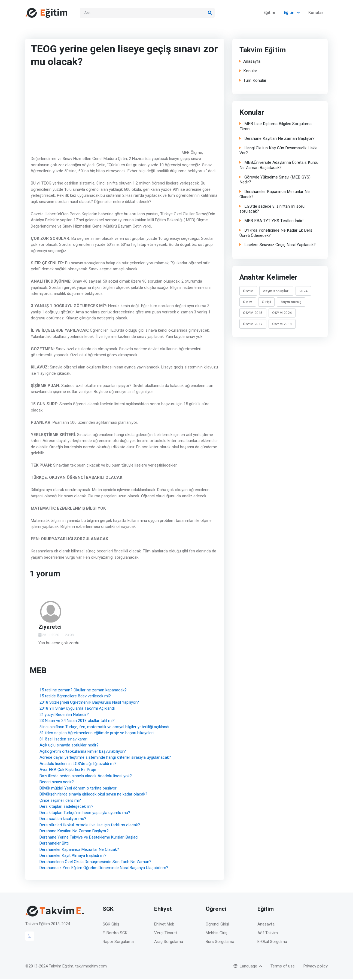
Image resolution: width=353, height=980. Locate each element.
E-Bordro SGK (115, 933)
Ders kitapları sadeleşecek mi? (66, 807)
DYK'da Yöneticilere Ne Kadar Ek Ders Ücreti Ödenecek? (276, 234)
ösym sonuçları (276, 291)
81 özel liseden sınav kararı (63, 740)
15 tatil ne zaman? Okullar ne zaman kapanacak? (83, 691)
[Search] (147, 13)
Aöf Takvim (268, 933)
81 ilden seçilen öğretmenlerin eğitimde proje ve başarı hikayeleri (97, 733)
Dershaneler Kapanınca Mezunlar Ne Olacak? (79, 850)
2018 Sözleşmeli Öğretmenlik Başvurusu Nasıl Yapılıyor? (89, 703)
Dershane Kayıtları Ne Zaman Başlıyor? (74, 831)
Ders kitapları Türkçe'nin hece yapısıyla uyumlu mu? (85, 813)
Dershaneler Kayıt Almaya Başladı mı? (73, 856)
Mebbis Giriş (217, 933)
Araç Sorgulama (169, 942)
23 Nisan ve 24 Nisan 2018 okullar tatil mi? (77, 721)
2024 (303, 291)
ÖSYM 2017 (253, 324)
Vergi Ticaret (166, 933)
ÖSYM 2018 (282, 324)
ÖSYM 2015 (253, 314)
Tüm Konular (253, 81)
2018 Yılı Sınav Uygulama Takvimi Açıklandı (77, 709)
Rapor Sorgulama (118, 942)
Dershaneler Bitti (54, 844)
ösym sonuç (291, 302)
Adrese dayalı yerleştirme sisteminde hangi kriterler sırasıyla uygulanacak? (105, 758)
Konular (316, 13)
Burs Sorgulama (220, 942)
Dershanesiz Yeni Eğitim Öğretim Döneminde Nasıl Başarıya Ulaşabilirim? (104, 868)
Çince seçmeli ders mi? (60, 801)
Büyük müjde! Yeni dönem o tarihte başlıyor (78, 789)
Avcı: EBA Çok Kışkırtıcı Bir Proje (68, 770)
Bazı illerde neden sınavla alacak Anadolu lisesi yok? (86, 776)
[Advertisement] (106, 114)
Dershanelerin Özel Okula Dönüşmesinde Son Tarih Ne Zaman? (95, 862)
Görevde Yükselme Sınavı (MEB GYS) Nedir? (275, 181)
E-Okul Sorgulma (272, 942)
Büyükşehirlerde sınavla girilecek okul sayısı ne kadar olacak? (93, 795)
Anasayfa (250, 62)
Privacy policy (316, 967)
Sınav (248, 302)
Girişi (266, 302)
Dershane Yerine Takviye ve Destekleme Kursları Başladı (89, 838)
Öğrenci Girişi (217, 925)
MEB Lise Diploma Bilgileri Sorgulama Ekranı (276, 127)
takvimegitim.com (91, 967)
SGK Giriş (111, 925)
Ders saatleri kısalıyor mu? (63, 819)
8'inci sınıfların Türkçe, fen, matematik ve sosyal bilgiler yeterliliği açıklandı (104, 727)
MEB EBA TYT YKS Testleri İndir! (271, 222)
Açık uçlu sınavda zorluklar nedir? (69, 746)
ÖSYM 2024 (282, 314)
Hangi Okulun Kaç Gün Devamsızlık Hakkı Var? (278, 152)
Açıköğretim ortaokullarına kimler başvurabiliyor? (83, 752)
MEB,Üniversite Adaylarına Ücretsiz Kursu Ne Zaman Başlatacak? (279, 166)
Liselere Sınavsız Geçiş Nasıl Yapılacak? (278, 246)
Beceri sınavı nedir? (57, 782)
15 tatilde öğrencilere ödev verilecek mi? (75, 697)
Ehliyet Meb (164, 925)
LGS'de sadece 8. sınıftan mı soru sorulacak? (272, 210)
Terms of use (283, 967)
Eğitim (269, 13)
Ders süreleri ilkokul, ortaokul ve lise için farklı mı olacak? (90, 825)
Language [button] (246, 967)
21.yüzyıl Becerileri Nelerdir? (64, 715)
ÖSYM (248, 291)
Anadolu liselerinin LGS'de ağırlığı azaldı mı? (78, 764)
